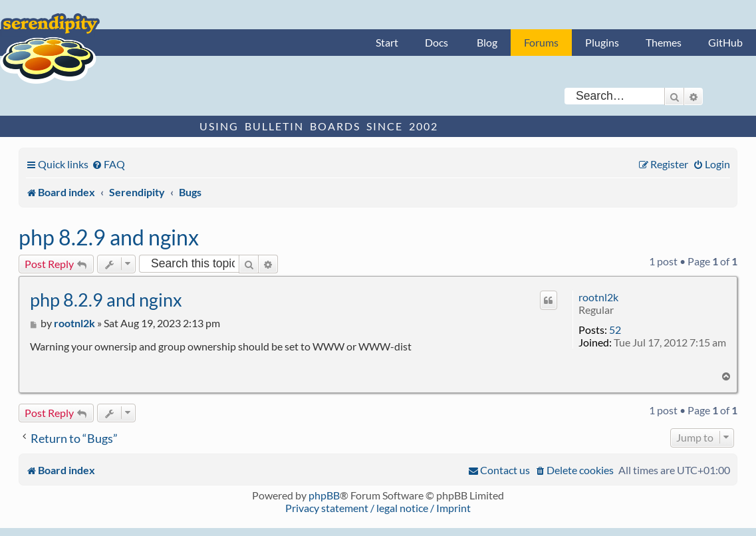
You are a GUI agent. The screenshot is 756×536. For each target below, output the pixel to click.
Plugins (602, 42)
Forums (541, 42)
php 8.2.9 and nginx (109, 237)
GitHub (725, 42)
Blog (487, 42)
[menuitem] (108, 164)
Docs (437, 42)
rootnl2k (598, 297)
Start (387, 42)
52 (615, 330)
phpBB (324, 495)
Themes (664, 42)
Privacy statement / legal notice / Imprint (378, 508)
